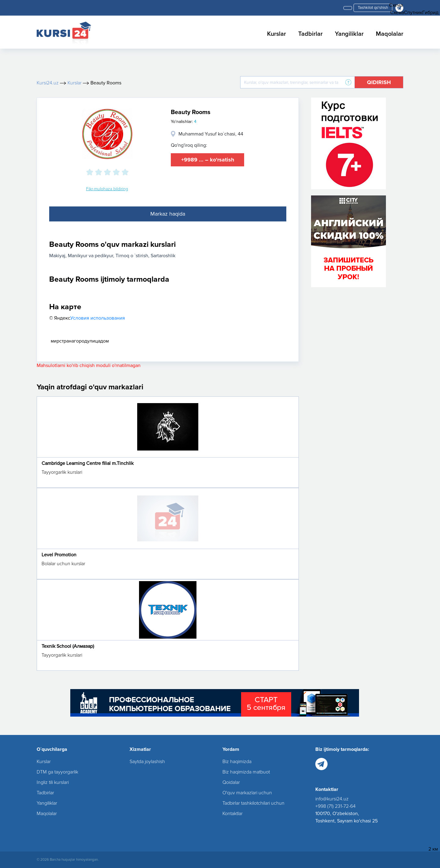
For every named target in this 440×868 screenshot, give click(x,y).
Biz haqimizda (237, 762)
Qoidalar (231, 782)
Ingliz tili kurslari (53, 782)
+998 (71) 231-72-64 (335, 806)
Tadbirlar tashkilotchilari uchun (253, 803)
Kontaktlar (233, 814)
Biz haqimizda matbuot (246, 772)
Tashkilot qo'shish (373, 8)
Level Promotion (59, 555)
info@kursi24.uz (332, 799)
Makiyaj (57, 256)
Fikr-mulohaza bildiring (107, 189)
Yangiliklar (349, 34)
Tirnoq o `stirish (132, 256)
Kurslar (277, 34)
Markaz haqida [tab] (168, 214)
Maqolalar (390, 34)
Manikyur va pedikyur (90, 256)
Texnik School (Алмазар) (68, 646)
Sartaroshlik (163, 256)
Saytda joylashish (147, 762)
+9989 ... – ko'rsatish (208, 160)
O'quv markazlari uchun (247, 793)
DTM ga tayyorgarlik (57, 772)
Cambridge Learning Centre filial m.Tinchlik (88, 463)
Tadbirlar (310, 34)
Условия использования (98, 318)
